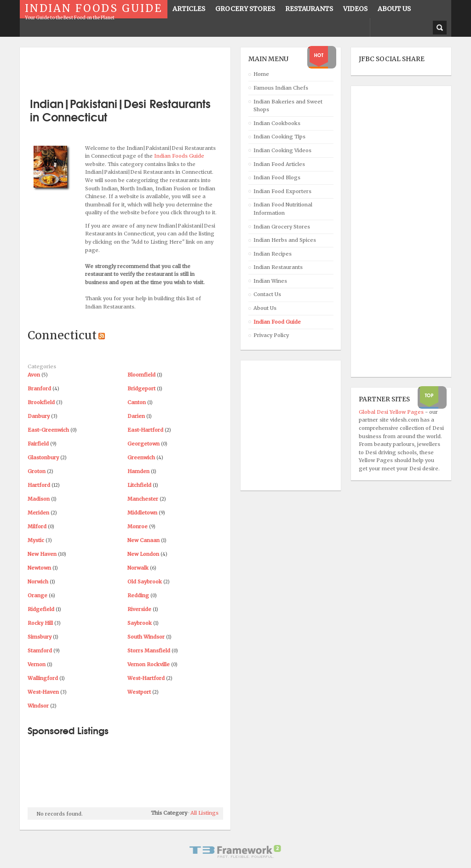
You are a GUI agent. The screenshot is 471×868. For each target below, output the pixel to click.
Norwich (38, 582)
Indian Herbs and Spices (285, 240)
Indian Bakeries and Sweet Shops (288, 106)
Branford (39, 388)
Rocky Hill (40, 623)
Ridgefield (41, 609)
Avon (34, 375)
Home (261, 74)
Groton (37, 471)
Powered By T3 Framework (235, 851)
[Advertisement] (135, 69)
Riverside (139, 609)
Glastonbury (43, 457)
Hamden (138, 471)
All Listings (204, 813)
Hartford (39, 485)
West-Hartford (146, 678)
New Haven (42, 554)
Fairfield (38, 444)
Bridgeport (141, 388)
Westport (139, 692)
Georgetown (144, 444)
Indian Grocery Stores (282, 227)
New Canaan (144, 540)
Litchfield (139, 485)
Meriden (38, 513)
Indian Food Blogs (277, 177)
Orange (37, 595)
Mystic (36, 540)
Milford (37, 526)
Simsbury (40, 637)
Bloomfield (141, 375)
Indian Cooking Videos (282, 150)
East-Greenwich (48, 430)
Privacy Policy (271, 335)
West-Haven (43, 692)
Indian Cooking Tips (279, 137)
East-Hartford (145, 430)
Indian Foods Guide (179, 156)
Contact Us (267, 294)
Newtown (39, 568)
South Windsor (146, 637)
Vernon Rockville (149, 664)
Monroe (138, 526)
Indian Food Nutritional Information (283, 209)
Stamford (40, 651)
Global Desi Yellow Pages (392, 412)
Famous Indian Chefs (281, 88)
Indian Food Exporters (282, 191)
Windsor (38, 706)
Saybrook (140, 623)
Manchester (143, 499)
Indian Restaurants (278, 267)
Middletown (142, 513)
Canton (137, 402)
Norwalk (138, 568)
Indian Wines (270, 281)
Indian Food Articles (279, 164)
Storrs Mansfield (149, 651)
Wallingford (43, 678)
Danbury (39, 416)
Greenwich (141, 457)
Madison (39, 499)
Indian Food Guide (277, 322)
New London (143, 554)
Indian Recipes (273, 254)
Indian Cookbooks (277, 123)
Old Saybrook (145, 582)
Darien (136, 416)
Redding (138, 595)
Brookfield (41, 402)
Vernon (37, 664)
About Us (265, 308)
